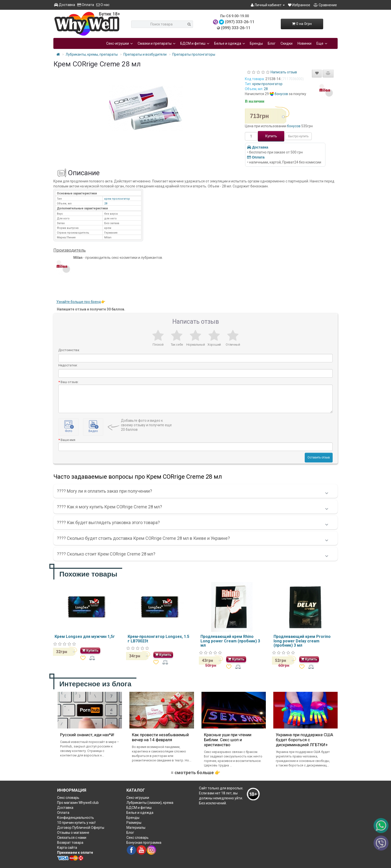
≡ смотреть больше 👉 (195, 773)
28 (266, 89)
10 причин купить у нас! (76, 823)
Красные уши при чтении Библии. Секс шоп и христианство (228, 740)
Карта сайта (67, 848)
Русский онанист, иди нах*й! (87, 735)
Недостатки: (68, 365)
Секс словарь (68, 798)
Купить (271, 136)
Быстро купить (298, 136)
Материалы (136, 828)
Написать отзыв (284, 72)
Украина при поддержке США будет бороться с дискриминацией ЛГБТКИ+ (304, 740)
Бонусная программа (144, 843)
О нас (103, 5)
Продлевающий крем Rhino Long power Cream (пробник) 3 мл (230, 641)
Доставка (65, 5)
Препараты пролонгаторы (194, 54)
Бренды (256, 43)
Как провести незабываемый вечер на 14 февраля (160, 737)
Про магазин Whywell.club (78, 803)
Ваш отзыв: (70, 382)
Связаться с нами (72, 838)
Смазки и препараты (156, 43)
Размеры (134, 823)
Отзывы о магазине (73, 833)
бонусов (281, 94)
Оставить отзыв (319, 457)
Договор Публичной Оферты (81, 828)
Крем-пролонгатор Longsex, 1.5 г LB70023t (158, 639)
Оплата (86, 5)
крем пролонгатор (267, 84)
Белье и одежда (230, 43)
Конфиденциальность (76, 818)
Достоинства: (69, 350)
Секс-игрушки (119, 43)
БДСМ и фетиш (195, 43)
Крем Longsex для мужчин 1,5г (85, 637)
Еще (322, 43)
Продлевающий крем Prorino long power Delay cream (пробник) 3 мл (302, 641)
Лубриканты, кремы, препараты (92, 54)
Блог (272, 43)
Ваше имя (68, 440)
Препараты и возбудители (145, 54)
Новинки (304, 43)
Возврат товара (70, 843)
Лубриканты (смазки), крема (150, 803)
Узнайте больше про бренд (79, 302)
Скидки (287, 43)
